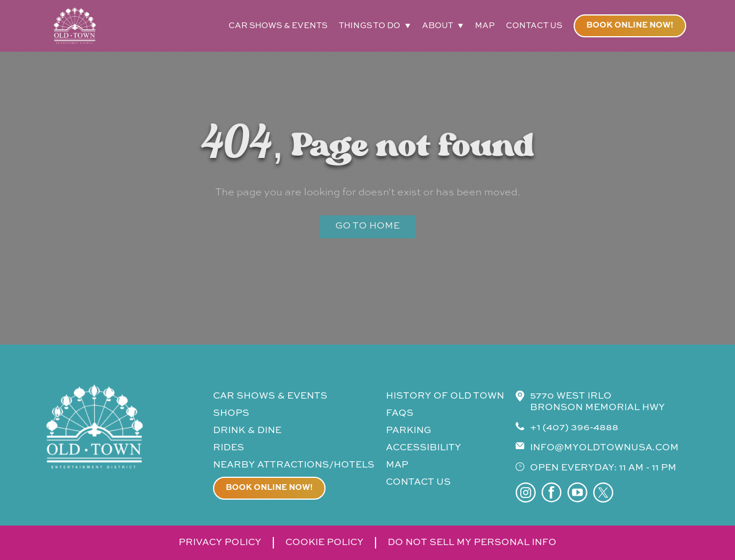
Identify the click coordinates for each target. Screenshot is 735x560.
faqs (400, 414)
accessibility (423, 448)
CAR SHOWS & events (270, 396)
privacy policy (220, 543)
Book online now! (630, 25)
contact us (534, 26)
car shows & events (278, 26)
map (485, 26)
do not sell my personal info (472, 543)
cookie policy (324, 543)
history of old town (445, 396)
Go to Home (367, 226)
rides (229, 448)
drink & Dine (247, 431)
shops (231, 414)
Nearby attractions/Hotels (294, 465)
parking (409, 431)
